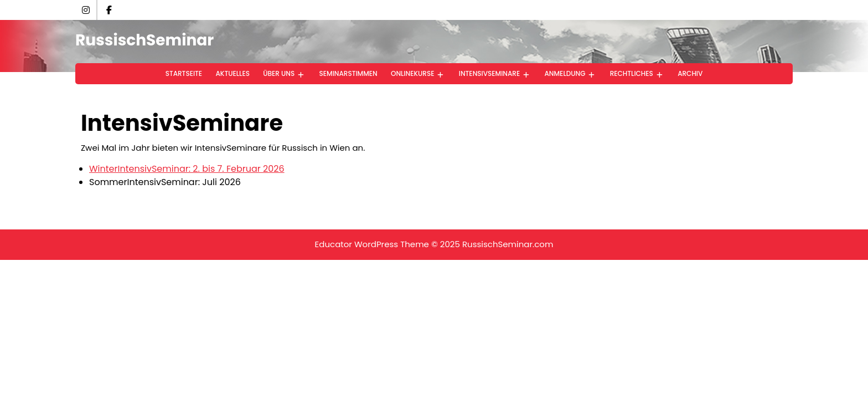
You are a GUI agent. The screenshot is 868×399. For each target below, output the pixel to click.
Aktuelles (232, 73)
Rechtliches (632, 73)
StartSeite (184, 73)
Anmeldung (565, 73)
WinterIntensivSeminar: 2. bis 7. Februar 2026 (187, 169)
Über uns (279, 73)
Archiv (690, 73)
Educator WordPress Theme (372, 244)
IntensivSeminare (489, 73)
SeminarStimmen (348, 73)
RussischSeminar (144, 40)
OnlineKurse (413, 73)
